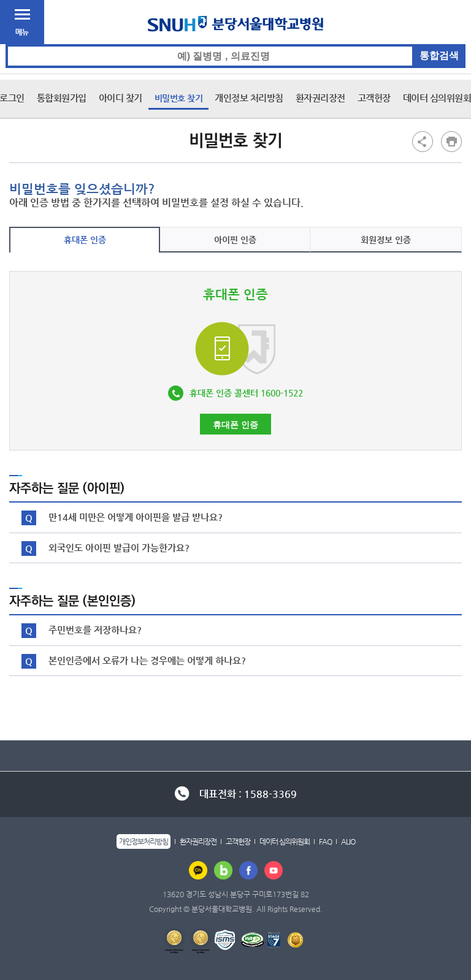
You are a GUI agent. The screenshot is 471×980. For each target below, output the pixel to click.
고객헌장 (374, 98)
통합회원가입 (62, 98)
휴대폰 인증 (85, 240)
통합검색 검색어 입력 (236, 44)
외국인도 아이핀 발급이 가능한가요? (119, 548)
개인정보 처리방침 (249, 98)
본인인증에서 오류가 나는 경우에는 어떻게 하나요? (147, 660)
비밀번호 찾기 (179, 98)
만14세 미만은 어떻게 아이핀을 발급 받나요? (136, 517)
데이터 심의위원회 (285, 841)
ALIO (348, 841)
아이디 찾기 (121, 98)
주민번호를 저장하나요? (95, 630)
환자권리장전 (320, 98)
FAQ (325, 841)
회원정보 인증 (386, 240)
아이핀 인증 (235, 240)
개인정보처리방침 (144, 841)
